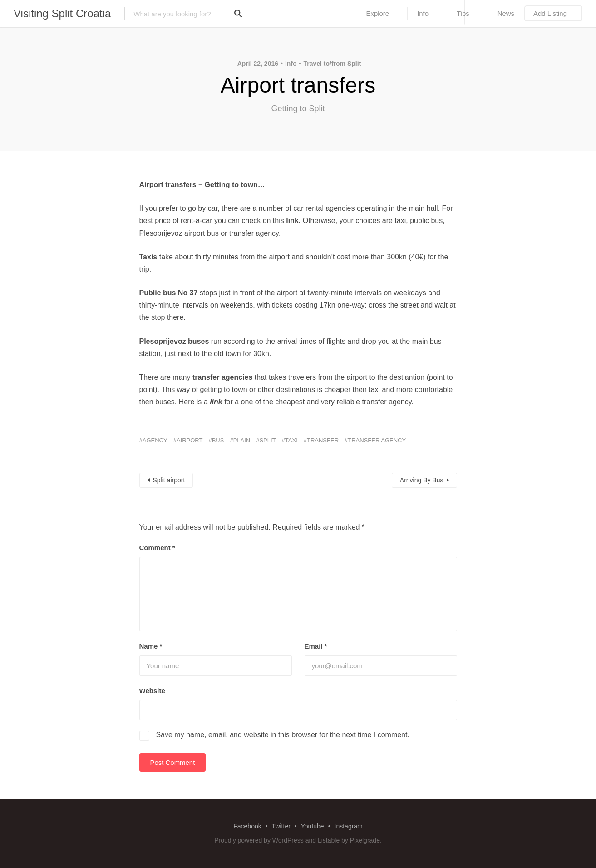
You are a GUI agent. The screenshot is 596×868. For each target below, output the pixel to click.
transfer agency (377, 440)
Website (152, 691)
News (506, 13)
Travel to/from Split (332, 64)
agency (155, 440)
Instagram (349, 826)
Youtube (313, 826)
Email (316, 646)
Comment (157, 548)
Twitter (281, 826)
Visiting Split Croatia (62, 13)
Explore (377, 13)
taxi (291, 440)
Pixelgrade (365, 840)
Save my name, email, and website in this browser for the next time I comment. (282, 735)
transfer (323, 440)
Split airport (169, 480)
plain (242, 440)
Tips (463, 13)
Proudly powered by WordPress (259, 840)
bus (218, 440)
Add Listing (550, 13)
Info (423, 13)
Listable (329, 840)
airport (190, 440)
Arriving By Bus (422, 480)
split (267, 440)
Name (151, 646)
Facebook (247, 826)
